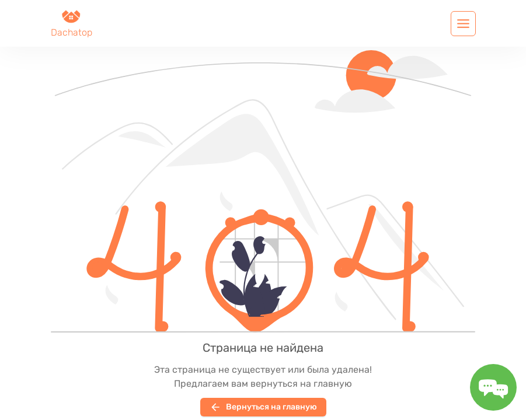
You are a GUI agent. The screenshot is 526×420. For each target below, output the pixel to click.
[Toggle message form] (493, 387)
